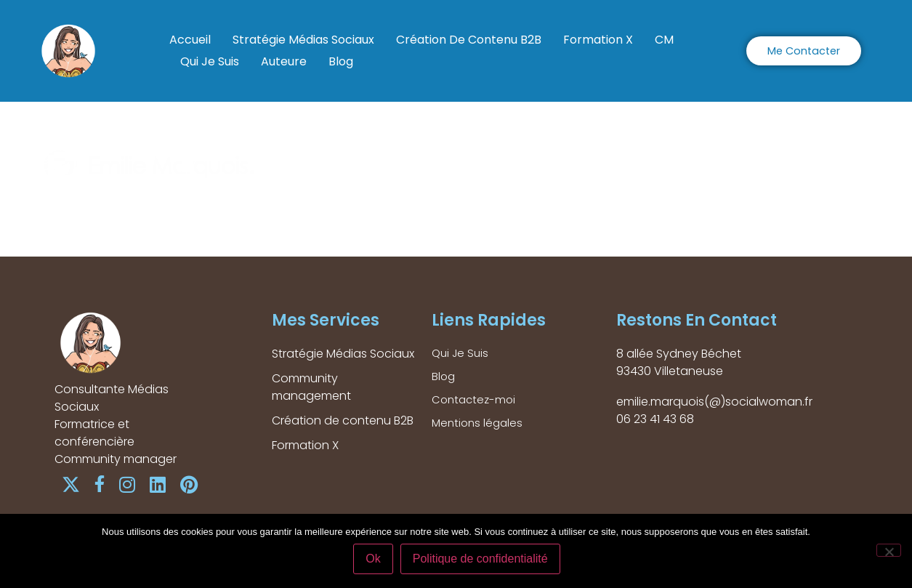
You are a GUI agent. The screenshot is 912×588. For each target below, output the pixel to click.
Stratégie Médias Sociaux (303, 40)
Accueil (190, 40)
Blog (341, 61)
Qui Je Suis (210, 61)
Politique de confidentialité (483, 561)
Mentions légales (479, 428)
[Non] (889, 552)
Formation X (598, 40)
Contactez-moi (476, 403)
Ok (376, 561)
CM (664, 40)
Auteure (284, 61)
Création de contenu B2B (469, 40)
